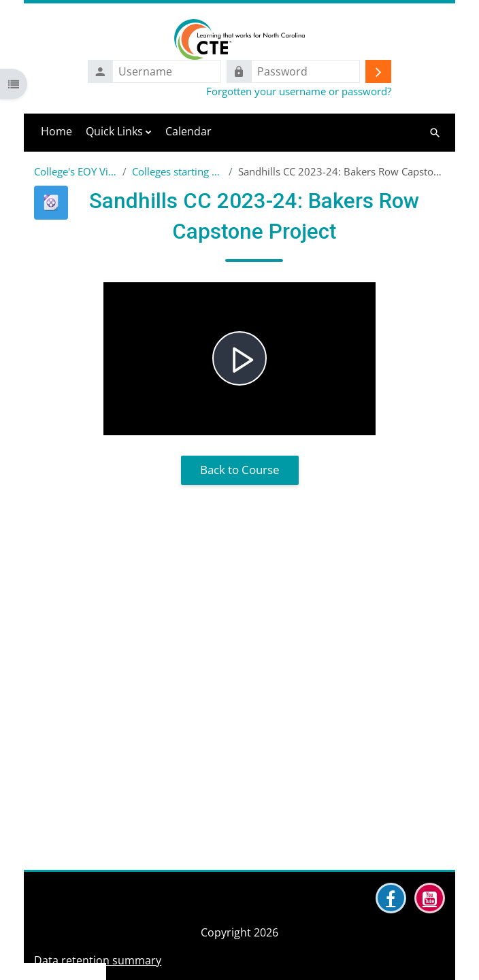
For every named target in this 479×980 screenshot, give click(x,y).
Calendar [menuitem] (188, 131)
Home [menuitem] (56, 131)
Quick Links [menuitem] (114, 131)
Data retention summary (98, 960)
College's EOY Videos (76, 171)
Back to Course (240, 470)
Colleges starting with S (178, 171)
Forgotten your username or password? (299, 91)
